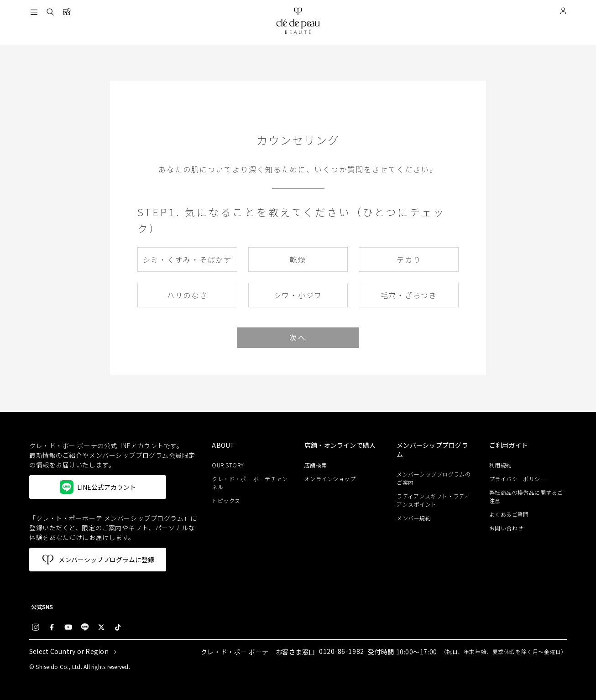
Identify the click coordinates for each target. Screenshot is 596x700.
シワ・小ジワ (298, 295)
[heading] (251, 446)
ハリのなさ (187, 295)
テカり (409, 259)
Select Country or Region (69, 652)
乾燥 (298, 259)
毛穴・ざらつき (409, 295)
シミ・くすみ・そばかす (187, 259)
